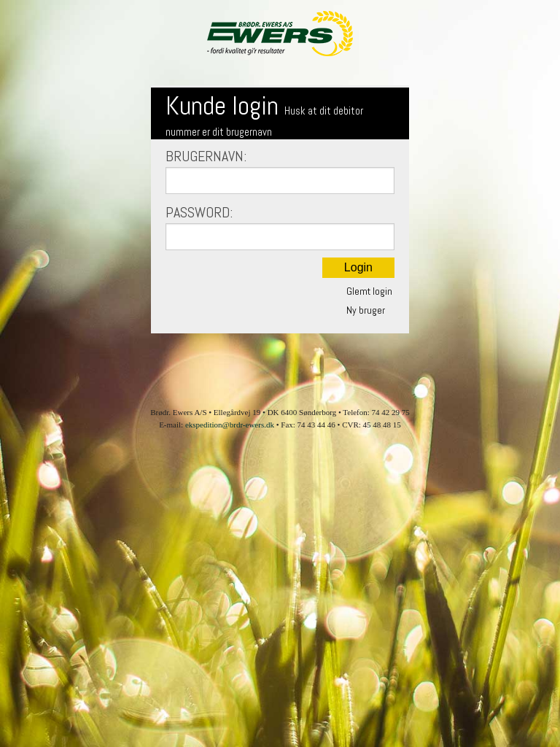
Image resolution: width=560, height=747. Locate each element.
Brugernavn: (280, 170)
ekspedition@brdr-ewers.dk (230, 425)
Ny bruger (366, 310)
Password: (280, 227)
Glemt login (369, 291)
